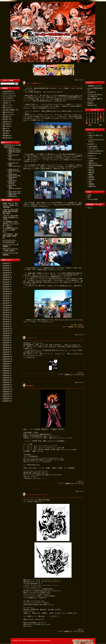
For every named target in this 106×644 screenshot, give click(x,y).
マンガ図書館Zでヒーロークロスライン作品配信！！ (11, 230)
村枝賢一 (91, 168)
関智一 (91, 182)
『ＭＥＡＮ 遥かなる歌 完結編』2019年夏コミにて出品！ (11, 217)
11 (101, 117)
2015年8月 (6, 280)
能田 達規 (6, 131)
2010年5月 (6, 345)
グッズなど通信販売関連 (95, 88)
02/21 (10, 155)
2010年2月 (6, 352)
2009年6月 (6, 371)
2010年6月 (6, 343)
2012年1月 (6, 303)
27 (87, 123)
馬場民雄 (91, 184)
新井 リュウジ (7, 114)
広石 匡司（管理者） (9, 110)
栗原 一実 (6, 126)
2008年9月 (6, 392)
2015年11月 (6, 277)
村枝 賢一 (6, 119)
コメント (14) (80, 631)
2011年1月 (6, 326)
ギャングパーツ (59, 205)
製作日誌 (71, 327)
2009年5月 (6, 373)
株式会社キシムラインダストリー (71, 96)
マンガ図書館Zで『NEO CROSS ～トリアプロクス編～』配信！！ (11, 224)
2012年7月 (6, 296)
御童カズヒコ (93, 163)
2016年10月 (6, 273)
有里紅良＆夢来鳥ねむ (95, 165)
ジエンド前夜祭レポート (35, 83)
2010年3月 (6, 350)
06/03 (10, 174)
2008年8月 (6, 394)
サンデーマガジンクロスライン (37, 495)
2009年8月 (6, 366)
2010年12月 (6, 329)
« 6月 (90, 125)
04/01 (10, 149)
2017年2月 (6, 270)
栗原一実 (91, 170)
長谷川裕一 (92, 179)
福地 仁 (5, 128)
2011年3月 (6, 322)
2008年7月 (6, 396)
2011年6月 (6, 315)
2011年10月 (6, 305)
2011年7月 (6, 312)
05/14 (10, 177)
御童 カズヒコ (7, 112)
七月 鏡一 (6, 103)
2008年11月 (6, 387)
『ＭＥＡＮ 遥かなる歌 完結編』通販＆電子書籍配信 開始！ (11, 211)
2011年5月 (6, 317)
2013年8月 (6, 287)
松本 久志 (6, 124)
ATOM (89, 195)
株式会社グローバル (95, 153)
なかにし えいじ (8, 100)
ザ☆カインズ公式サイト (96, 151)
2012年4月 (6, 298)
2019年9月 (6, 266)
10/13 (10, 150)
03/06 (10, 152)
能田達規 (91, 177)
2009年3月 (6, 378)
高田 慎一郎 (6, 138)
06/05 (10, 171)
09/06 (10, 165)
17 (98, 119)
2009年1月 (6, 382)
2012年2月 (6, 301)
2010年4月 (6, 347)
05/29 (10, 176)
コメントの (92, 199)
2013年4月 (6, 289)
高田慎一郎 (92, 186)
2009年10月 (6, 361)
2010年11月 (6, 331)
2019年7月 (6, 268)
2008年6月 (6, 399)
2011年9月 (6, 308)
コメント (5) (81, 327)
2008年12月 (6, 385)
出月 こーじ (6, 105)
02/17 (10, 158)
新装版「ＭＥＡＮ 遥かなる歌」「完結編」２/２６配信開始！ (10, 205)
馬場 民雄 (6, 135)
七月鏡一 (91, 161)
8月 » (101, 125)
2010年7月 (6, 340)
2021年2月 (6, 263)
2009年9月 (6, 364)
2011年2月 (6, 324)
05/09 (10, 195)
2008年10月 (6, 389)
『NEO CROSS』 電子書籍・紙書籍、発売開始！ (10, 236)
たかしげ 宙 (6, 98)
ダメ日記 (90, 92)
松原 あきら (6, 121)
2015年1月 (6, 282)
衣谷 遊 (5, 133)
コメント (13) (80, 374)
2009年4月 (6, 375)
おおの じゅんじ (8, 93)
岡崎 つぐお (6, 107)
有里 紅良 (6, 117)
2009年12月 (6, 357)
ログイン (90, 208)
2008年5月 (6, 401)
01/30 (10, 163)
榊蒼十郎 (91, 172)
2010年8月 (6, 338)
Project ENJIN (93, 146)
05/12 (10, 193)
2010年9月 (6, 336)
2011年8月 (6, 310)
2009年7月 (6, 368)
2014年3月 (6, 284)
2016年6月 (6, 275)
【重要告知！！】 (69, 374)
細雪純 (91, 175)
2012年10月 (6, 294)
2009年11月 (6, 359)
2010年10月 (6, 333)
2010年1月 (6, 354)
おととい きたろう (8, 96)
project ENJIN (7, 91)
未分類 (90, 103)
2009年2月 (6, 380)
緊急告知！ (30, 386)
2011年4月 (6, 319)
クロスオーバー (32, 338)
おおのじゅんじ (93, 158)
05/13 (10, 180)
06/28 (10, 169)
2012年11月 (6, 291)
